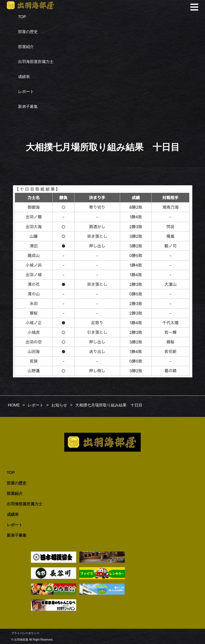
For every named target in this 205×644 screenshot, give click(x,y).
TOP (22, 17)
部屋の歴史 (28, 32)
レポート (26, 92)
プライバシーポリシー (25, 633)
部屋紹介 (26, 47)
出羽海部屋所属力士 (36, 62)
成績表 (24, 77)
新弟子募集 (28, 106)
